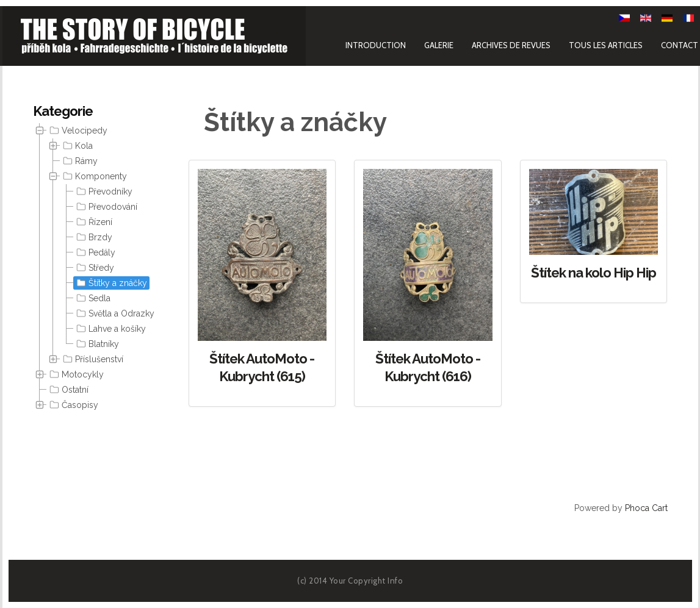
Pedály (95, 252)
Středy (94, 268)
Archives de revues (511, 45)
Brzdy (93, 237)
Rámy (79, 161)
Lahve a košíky (110, 329)
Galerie (439, 45)
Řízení (93, 222)
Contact (680, 45)
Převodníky (103, 191)
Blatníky (96, 344)
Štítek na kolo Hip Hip (594, 273)
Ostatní (68, 390)
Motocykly (75, 374)
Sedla (92, 298)
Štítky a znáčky (110, 283)
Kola (77, 146)
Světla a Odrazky (114, 313)
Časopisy (73, 405)
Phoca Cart (646, 508)
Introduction (376, 45)
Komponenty (94, 176)
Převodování (106, 207)
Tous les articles (606, 45)
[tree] (94, 268)
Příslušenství (92, 359)
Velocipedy (77, 131)
